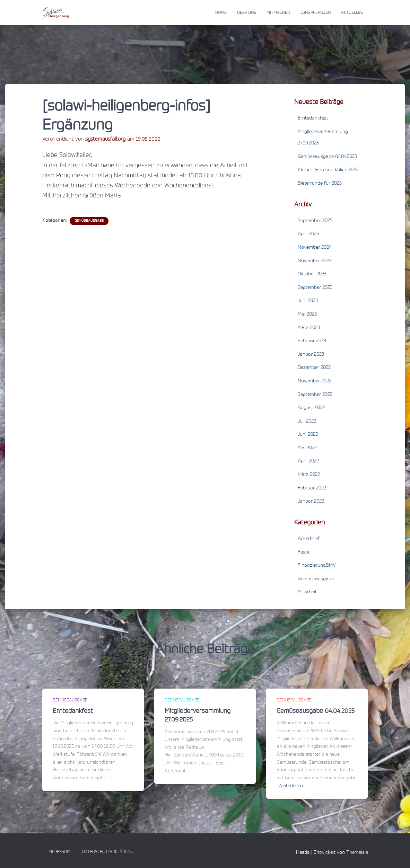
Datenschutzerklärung (108, 852)
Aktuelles (352, 13)
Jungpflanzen (316, 13)
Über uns (247, 13)
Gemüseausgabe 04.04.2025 (327, 157)
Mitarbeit (307, 592)
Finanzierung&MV (317, 566)
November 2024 (315, 248)
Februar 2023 (312, 341)
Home (221, 13)
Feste (304, 552)
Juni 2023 (308, 301)
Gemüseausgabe (89, 221)
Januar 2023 (311, 355)
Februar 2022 (312, 488)
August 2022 (311, 408)
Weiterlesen (291, 786)
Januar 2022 (311, 502)
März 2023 (309, 328)
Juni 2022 (308, 435)
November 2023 (315, 261)
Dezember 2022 (314, 368)
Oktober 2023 (312, 274)
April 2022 (308, 461)
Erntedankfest (313, 118)
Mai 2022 (307, 448)
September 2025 (315, 221)
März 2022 (309, 475)
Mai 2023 (307, 315)
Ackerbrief (309, 539)
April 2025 (308, 234)
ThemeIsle (357, 853)
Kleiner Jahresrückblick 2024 (328, 170)
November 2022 (315, 381)
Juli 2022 (307, 422)
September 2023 (315, 288)
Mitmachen (278, 13)
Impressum (59, 852)
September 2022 (315, 395)
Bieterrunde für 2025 (320, 184)
